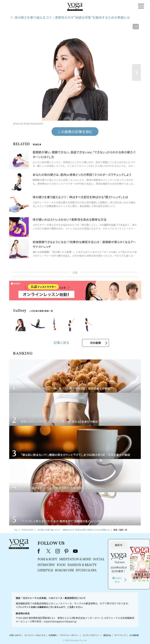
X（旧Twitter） (49, 551)
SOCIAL (99, 559)
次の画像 (96, 343)
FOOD (61, 565)
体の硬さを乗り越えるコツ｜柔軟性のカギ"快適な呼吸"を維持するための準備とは (72, 17)
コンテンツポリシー (91, 635)
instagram (58, 551)
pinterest (67, 551)
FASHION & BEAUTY (82, 565)
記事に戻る (62, 342)
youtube (75, 551)
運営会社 (107, 635)
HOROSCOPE (64, 571)
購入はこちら (117, 580)
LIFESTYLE (45, 571)
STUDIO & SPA (86, 571)
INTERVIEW (46, 565)
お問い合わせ (15, 635)
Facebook (40, 551)
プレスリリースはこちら (35, 635)
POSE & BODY (47, 559)
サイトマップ (120, 635)
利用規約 (53, 635)
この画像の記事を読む (75, 132)
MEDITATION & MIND (75, 559)
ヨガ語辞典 (134, 635)
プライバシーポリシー (70, 635)
